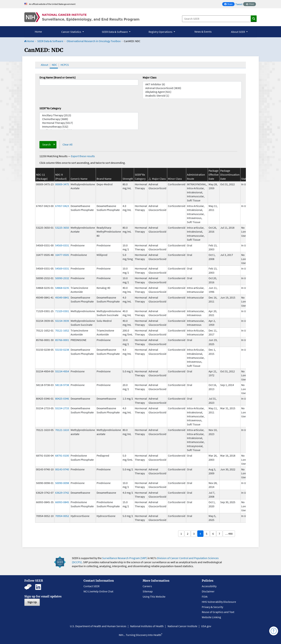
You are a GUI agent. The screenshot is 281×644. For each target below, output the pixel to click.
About (45, 65)
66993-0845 (62, 502)
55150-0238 (62, 350)
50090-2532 (62, 278)
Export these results (83, 156)
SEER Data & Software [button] (115, 32)
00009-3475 (62, 184)
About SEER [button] (238, 32)
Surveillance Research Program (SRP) (125, 558)
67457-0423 (62, 206)
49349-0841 (62, 297)
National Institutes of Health (147, 626)
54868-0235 (62, 288)
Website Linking (211, 617)
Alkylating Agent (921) (192, 92)
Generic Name (79, 179)
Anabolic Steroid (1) (192, 96)
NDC (54, 65)
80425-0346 (62, 399)
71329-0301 (62, 311)
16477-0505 (62, 255)
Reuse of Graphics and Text (218, 612)
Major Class (150, 77)
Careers (147, 586)
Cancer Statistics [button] (72, 32)
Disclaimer (208, 591)
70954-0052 (62, 516)
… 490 (229, 534)
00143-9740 (62, 469)
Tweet (239, 4)
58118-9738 (62, 385)
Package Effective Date (214, 175)
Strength (128, 179)
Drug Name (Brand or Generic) (58, 77)
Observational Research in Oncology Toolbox (94, 41)
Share (229, 4)
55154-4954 (62, 371)
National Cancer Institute (182, 626)
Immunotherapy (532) (89, 127)
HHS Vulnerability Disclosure (219, 602)
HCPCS (65, 65)
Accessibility (209, 586)
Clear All (67, 144)
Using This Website (154, 597)
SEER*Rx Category (50, 108)
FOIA (205, 597)
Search (47, 144)
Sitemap (148, 591)
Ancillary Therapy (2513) (89, 115)
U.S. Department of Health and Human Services (98, 626)
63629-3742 (62, 493)
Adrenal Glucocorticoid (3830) (192, 88)
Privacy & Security (212, 607)
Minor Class (175, 179)
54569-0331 (62, 245)
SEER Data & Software (50, 41)
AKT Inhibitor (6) (192, 84)
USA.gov (206, 626)
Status (245, 179)
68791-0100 (62, 455)
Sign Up (32, 602)
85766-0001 (62, 340)
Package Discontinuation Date (230, 175)
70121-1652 (62, 330)
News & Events (203, 32)
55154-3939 (62, 321)
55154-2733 (62, 408)
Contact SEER (91, 586)
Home (38, 32)
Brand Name (104, 179)
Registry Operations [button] (161, 32)
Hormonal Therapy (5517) (89, 123)
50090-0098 (62, 483)
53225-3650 (62, 228)
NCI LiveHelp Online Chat (98, 591)
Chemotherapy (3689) (89, 119)
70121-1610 (62, 430)
